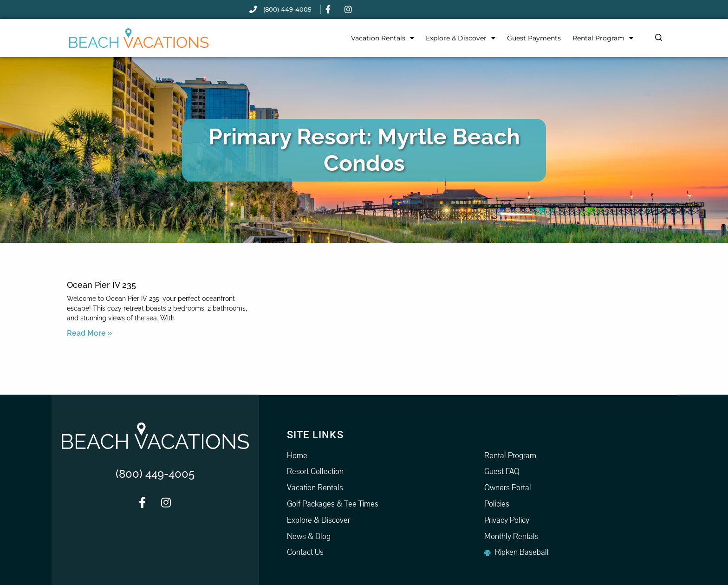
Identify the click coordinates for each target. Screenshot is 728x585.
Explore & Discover (461, 38)
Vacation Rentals (383, 38)
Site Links (315, 434)
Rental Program (603, 38)
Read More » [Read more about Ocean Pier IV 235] (90, 333)
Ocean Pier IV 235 (101, 285)
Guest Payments (534, 38)
